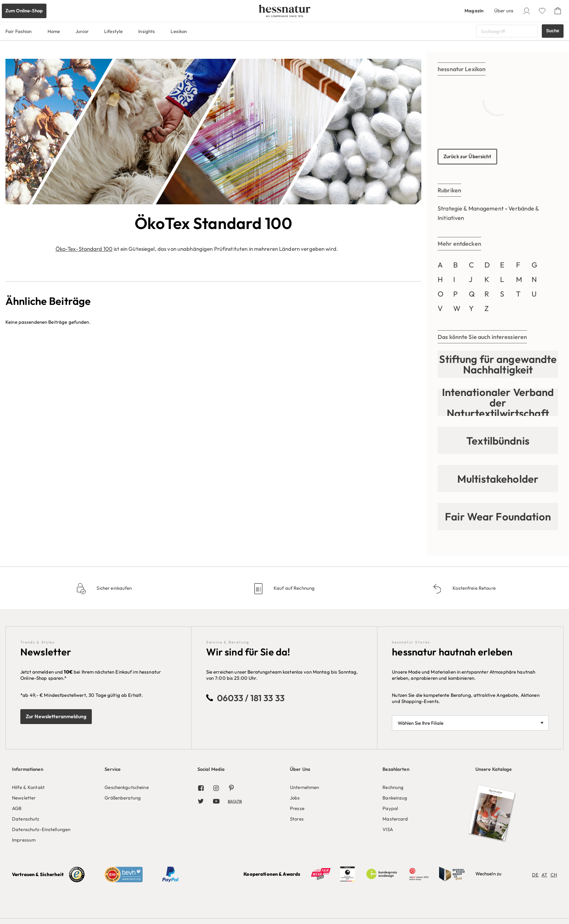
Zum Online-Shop (24, 11)
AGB (17, 808)
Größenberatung (123, 798)
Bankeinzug (395, 798)
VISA (388, 829)
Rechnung (393, 787)
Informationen (28, 769)
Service (112, 769)
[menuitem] (53, 803)
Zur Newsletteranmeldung (56, 716)
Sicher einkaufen (114, 588)
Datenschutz (26, 819)
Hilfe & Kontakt (28, 787)
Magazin (474, 11)
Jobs (295, 798)
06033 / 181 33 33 (251, 698)
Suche (553, 31)
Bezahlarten (396, 769)
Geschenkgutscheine (126, 787)
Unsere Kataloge (494, 769)
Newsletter (24, 798)
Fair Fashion (19, 31)
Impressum (24, 840)
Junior (82, 31)
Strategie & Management (471, 208)
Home (54, 31)
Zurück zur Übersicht (467, 156)
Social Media (211, 769)
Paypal (390, 808)
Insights (147, 31)
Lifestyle (113, 31)
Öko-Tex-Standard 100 (84, 249)
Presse (297, 808)
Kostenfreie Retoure (474, 588)
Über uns (504, 11)
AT (544, 875)
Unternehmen (304, 787)
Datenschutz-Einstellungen (41, 829)
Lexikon (179, 31)
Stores (297, 819)
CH (554, 875)
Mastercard (395, 819)
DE (535, 875)
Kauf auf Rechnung (294, 588)
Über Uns (300, 769)
